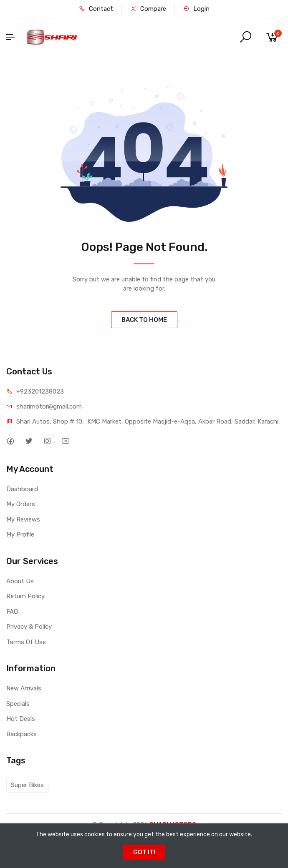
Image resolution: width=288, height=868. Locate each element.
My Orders (21, 504)
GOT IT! (144, 852)
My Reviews (23, 519)
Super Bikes (27, 785)
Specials (18, 704)
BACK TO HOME (144, 320)
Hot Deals (21, 719)
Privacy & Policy (29, 627)
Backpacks (21, 734)
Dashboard (22, 489)
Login (196, 9)
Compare (148, 9)
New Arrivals (24, 688)
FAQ (12, 612)
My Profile (20, 534)
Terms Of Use (26, 642)
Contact (96, 9)
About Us (20, 581)
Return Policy (25, 596)
